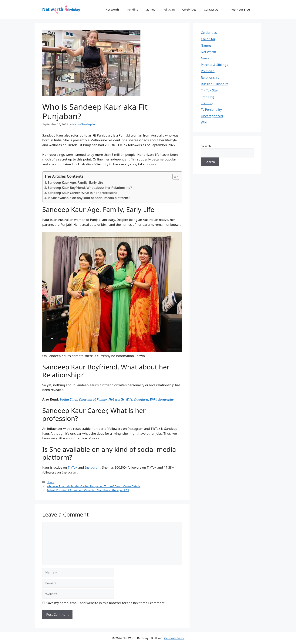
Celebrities (189, 9)
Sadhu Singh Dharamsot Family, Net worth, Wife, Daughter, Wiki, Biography (117, 399)
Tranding (208, 97)
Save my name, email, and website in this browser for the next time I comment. (106, 603)
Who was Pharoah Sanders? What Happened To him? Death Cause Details (93, 486)
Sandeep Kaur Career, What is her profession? (82, 193)
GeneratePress (174, 638)
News (50, 482)
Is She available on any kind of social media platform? (89, 198)
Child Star (208, 39)
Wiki (204, 122)
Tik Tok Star (209, 90)
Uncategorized (212, 116)
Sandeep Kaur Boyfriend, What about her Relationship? (90, 188)
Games (150, 9)
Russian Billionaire (215, 84)
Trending (132, 9)
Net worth (112, 9)
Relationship (210, 77)
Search (206, 146)
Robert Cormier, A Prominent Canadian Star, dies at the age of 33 (88, 490)
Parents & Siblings (214, 65)
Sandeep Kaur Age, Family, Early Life (75, 182)
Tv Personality (211, 109)
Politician (169, 9)
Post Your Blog (240, 9)
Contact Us (215, 9)
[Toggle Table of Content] (174, 177)
